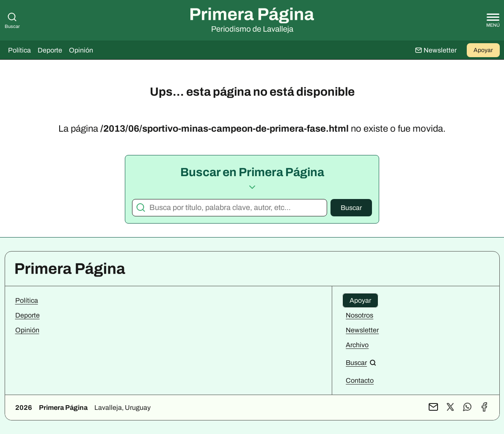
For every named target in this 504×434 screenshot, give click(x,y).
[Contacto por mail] (433, 408)
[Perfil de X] (450, 408)
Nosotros (359, 315)
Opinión (81, 50)
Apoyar (483, 50)
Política (19, 50)
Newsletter (362, 330)
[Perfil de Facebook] (484, 408)
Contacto (360, 380)
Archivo (357, 345)
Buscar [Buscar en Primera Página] (12, 20)
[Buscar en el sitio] (361, 363)
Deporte (50, 50)
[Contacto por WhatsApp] (467, 408)
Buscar (351, 208)
